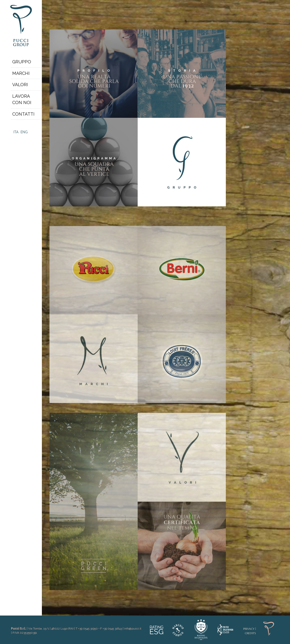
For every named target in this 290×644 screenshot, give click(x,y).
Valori (20, 85)
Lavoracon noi (22, 99)
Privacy (249, 629)
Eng (24, 132)
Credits (250, 633)
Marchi (21, 73)
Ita (16, 132)
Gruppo (22, 62)
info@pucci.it (133, 629)
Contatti (23, 114)
